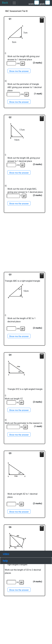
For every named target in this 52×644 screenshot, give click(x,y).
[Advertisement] (27, 246)
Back (5, 3)
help (5, 561)
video (6, 554)
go (22, 63)
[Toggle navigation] (14, 3)
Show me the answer (19, 71)
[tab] (26, 554)
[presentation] (18, 63)
